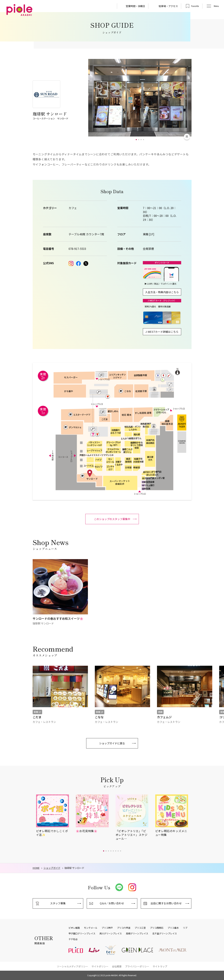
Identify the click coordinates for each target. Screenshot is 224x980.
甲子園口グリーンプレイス (82, 934)
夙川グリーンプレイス (111, 934)
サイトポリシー (100, 966)
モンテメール (91, 928)
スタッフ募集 (58, 903)
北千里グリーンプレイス (165, 934)
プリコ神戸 (107, 928)
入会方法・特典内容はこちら (162, 292)
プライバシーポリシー (137, 966)
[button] (136, 140)
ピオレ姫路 (74, 928)
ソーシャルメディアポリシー (72, 966)
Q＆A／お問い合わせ (112, 903)
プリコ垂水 (173, 928)
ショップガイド (52, 868)
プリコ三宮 (140, 928)
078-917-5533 (77, 249)
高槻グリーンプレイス (137, 934)
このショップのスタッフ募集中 (112, 519)
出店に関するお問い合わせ (166, 903)
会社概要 (117, 966)
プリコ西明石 (157, 928)
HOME (36, 868)
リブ (185, 928)
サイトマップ (160, 966)
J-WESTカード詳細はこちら (162, 332)
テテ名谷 (73, 939)
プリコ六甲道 (124, 928)
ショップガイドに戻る (112, 743)
